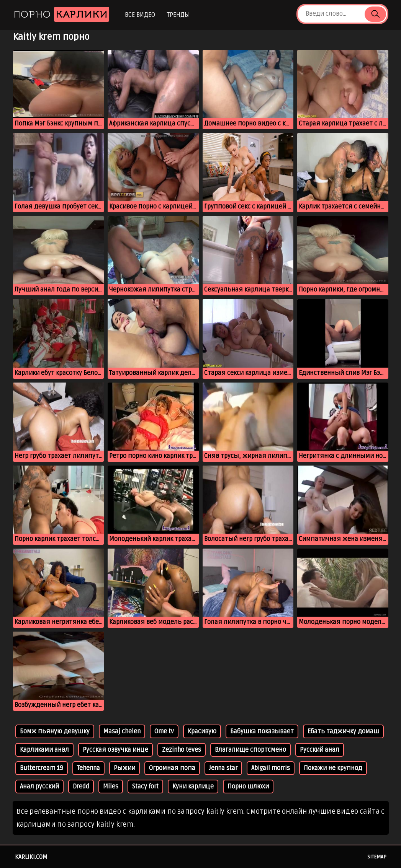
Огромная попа (172, 768)
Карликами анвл (44, 750)
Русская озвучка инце (115, 750)
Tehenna (88, 768)
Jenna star (223, 768)
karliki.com (31, 857)
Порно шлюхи (248, 787)
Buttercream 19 (42, 768)
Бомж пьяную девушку (55, 731)
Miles (111, 787)
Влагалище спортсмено (250, 750)
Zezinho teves (182, 750)
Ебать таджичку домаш (343, 731)
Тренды (178, 15)
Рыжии (124, 768)
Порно (61, 14)
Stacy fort (145, 787)
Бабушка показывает (262, 731)
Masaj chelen (122, 731)
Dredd (81, 787)
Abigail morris (271, 768)
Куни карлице (193, 787)
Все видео (140, 15)
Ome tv (164, 731)
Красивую (202, 731)
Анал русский (39, 787)
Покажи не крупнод (333, 768)
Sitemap (377, 857)
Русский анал (320, 750)
